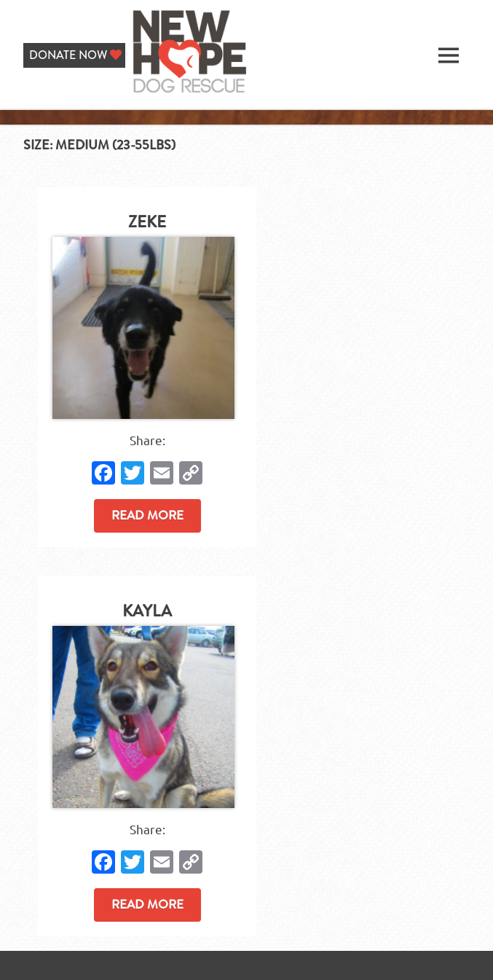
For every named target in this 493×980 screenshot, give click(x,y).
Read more (147, 515)
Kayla (147, 611)
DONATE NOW (75, 55)
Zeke (147, 222)
